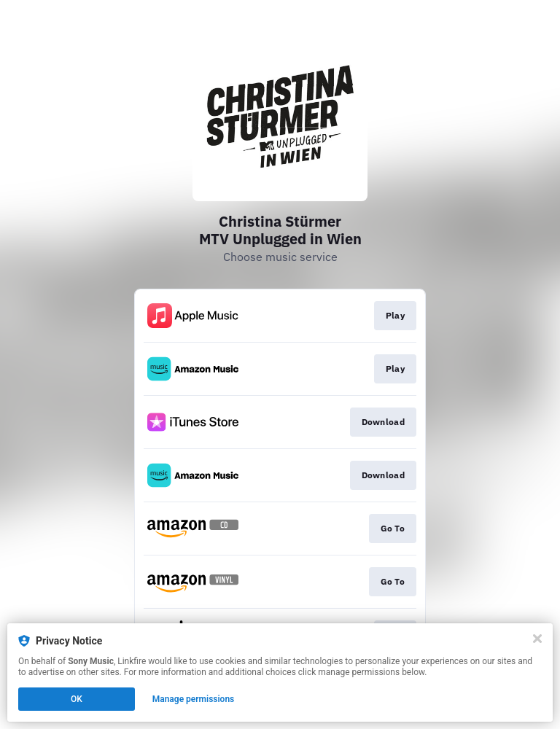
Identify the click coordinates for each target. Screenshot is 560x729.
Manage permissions (194, 699)
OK (77, 699)
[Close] (537, 639)
